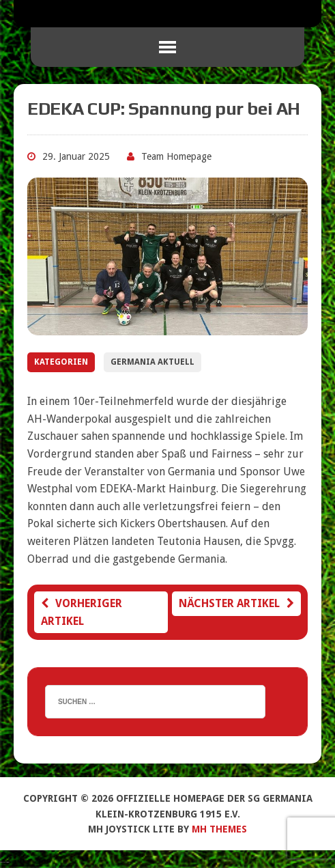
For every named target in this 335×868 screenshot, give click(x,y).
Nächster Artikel (236, 603)
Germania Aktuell (152, 362)
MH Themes (219, 829)
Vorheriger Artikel (82, 612)
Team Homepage (176, 156)
